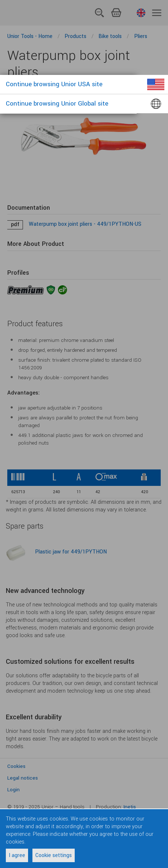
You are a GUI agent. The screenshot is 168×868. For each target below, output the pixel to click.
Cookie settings (54, 855)
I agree (17, 855)
